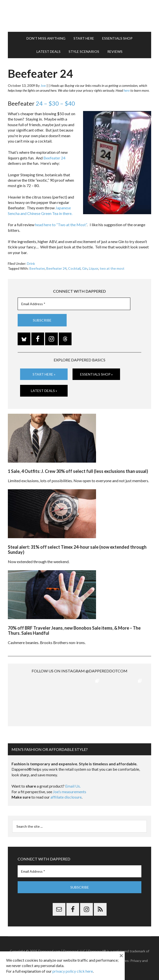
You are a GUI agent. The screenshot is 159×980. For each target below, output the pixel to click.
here (127, 90)
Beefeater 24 (54, 158)
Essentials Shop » (96, 374)
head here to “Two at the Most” (61, 225)
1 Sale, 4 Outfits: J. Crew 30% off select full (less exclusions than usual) (78, 471)
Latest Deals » (44, 391)
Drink (31, 263)
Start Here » (44, 374)
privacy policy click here (73, 971)
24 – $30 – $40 (55, 103)
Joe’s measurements (70, 792)
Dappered (79, 16)
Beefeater (37, 268)
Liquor (94, 268)
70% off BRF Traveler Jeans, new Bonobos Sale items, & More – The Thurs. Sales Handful (74, 631)
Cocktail (74, 268)
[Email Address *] (74, 304)
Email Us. (73, 786)
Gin (85, 268)
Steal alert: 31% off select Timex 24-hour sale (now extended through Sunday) (77, 550)
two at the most (112, 268)
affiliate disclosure (66, 797)
